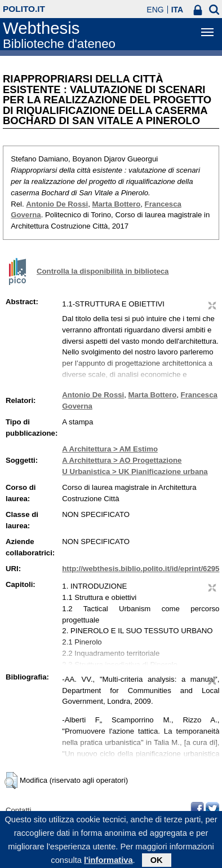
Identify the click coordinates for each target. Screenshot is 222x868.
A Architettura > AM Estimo (110, 449)
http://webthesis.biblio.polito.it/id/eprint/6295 (141, 569)
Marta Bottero (117, 204)
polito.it (24, 9)
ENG (155, 10)
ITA (177, 10)
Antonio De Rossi (57, 204)
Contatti (18, 810)
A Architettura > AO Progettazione (122, 460)
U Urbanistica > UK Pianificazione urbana (135, 472)
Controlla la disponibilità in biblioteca (103, 271)
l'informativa (108, 862)
